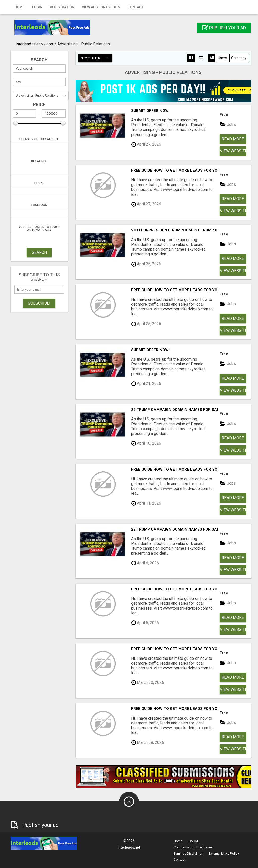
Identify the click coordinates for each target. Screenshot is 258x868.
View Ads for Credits (101, 7)
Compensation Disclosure (193, 847)
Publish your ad (224, 28)
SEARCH (39, 253)
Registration (62, 7)
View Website (233, 151)
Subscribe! (39, 303)
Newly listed (96, 58)
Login (37, 7)
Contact (136, 7)
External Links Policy (224, 853)
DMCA (193, 841)
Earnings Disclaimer (188, 853)
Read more (233, 139)
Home (19, 7)
